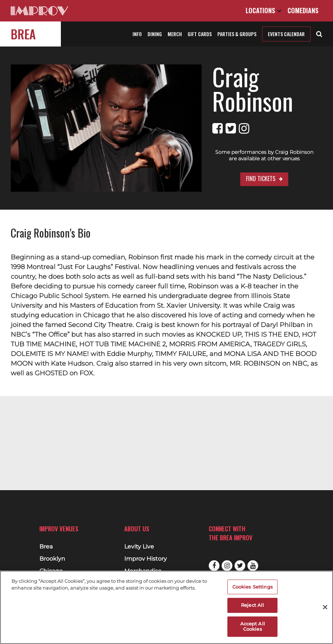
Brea (23, 34)
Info (137, 34)
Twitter (240, 566)
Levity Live (139, 547)
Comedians (303, 10)
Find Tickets (243, 154)
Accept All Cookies (253, 626)
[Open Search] (319, 33)
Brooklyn (52, 559)
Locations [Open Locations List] (264, 10)
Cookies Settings (253, 587)
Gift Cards (200, 34)
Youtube (253, 566)
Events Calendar (286, 34)
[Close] (325, 607)
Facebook (214, 566)
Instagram (227, 566)
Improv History (146, 559)
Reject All (252, 605)
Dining (155, 34)
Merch (175, 34)
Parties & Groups (237, 34)
